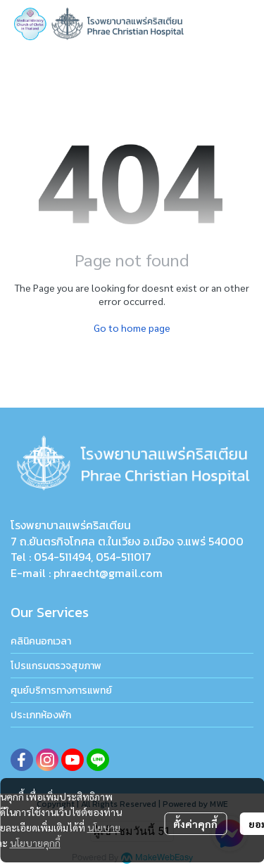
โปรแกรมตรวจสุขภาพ (56, 666)
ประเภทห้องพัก (41, 715)
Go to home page (132, 328)
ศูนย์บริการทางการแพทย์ (61, 691)
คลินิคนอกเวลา (41, 641)
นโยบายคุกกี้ (35, 843)
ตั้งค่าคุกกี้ (195, 824)
